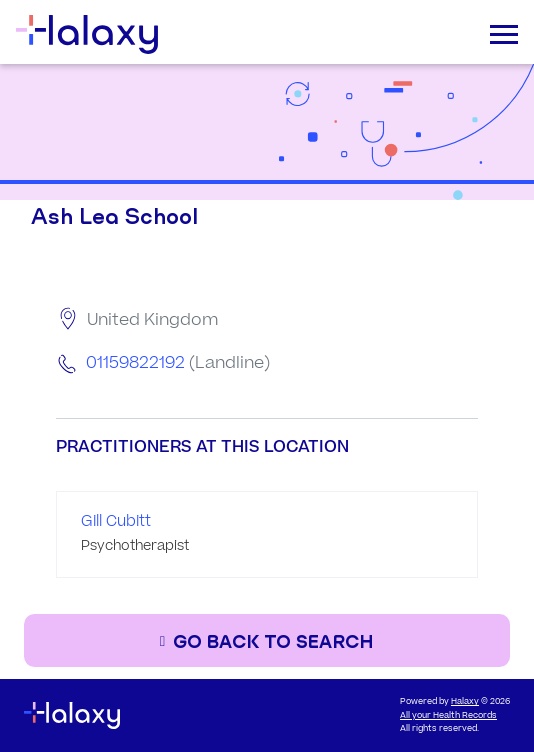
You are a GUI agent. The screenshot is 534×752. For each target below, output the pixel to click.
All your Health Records (448, 715)
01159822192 (135, 363)
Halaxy (465, 701)
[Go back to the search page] (267, 640)
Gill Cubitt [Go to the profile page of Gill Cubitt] (116, 521)
